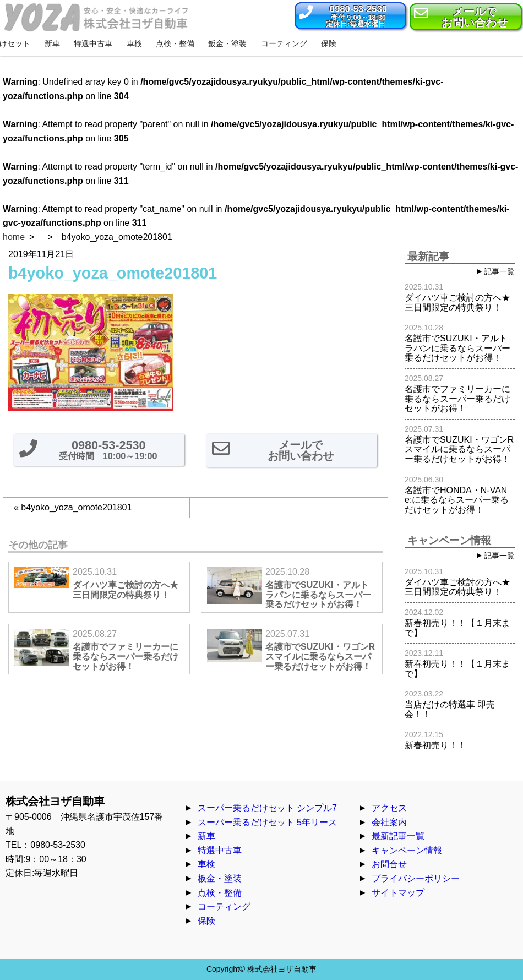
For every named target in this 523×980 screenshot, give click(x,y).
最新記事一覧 (398, 836)
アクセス (389, 808)
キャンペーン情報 (407, 850)
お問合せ (389, 864)
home (14, 237)
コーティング (224, 906)
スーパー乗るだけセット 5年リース (267, 822)
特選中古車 (220, 850)
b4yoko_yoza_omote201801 (76, 507)
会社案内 (389, 822)
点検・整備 (220, 893)
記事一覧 (499, 271)
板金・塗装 (220, 878)
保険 (206, 921)
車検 (206, 864)
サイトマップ (398, 893)
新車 (206, 836)
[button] (350, 16)
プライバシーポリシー (416, 878)
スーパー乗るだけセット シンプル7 (267, 808)
